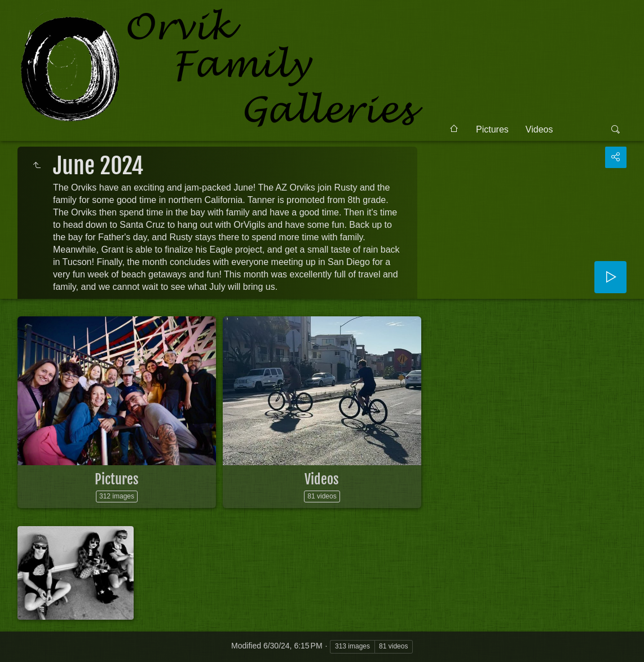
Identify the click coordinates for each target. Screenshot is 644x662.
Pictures (492, 129)
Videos (539, 129)
